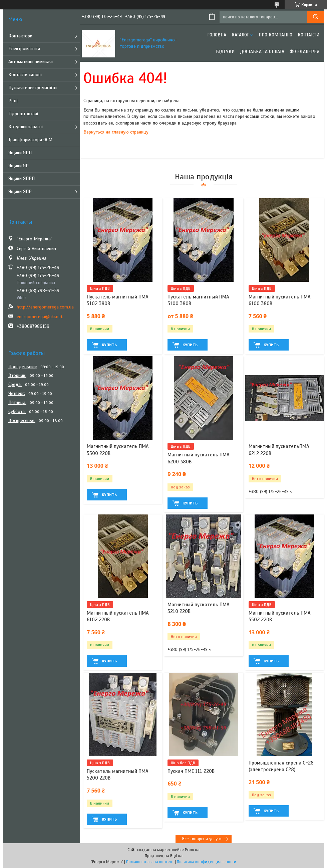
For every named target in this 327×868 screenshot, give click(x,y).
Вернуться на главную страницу (116, 132)
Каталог (240, 35)
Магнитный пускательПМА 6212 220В (279, 450)
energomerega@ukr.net (40, 317)
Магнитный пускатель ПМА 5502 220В (280, 616)
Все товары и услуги (202, 839)
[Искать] (315, 17)
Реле (14, 101)
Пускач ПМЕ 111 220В (191, 771)
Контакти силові (25, 75)
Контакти (308, 35)
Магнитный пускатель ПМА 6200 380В (199, 458)
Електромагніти (24, 49)
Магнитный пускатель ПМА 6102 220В (118, 616)
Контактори (20, 36)
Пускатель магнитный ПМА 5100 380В (198, 300)
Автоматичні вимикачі (31, 62)
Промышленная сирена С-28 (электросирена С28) (281, 766)
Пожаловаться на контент (150, 862)
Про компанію (275, 35)
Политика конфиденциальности (207, 862)
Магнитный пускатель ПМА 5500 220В (118, 450)
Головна (217, 35)
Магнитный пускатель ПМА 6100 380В (280, 300)
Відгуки (225, 52)
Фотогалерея (304, 52)
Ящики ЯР (19, 166)
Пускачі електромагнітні (33, 88)
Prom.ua (192, 850)
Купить (109, 345)
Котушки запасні (26, 127)
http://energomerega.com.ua (45, 307)
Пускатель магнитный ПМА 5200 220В (118, 775)
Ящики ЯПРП (22, 178)
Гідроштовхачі (23, 114)
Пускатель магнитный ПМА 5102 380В (118, 300)
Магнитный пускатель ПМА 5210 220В (199, 608)
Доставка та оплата (262, 52)
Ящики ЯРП (20, 153)
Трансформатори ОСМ (30, 140)
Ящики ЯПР (20, 191)
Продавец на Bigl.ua (164, 856)
